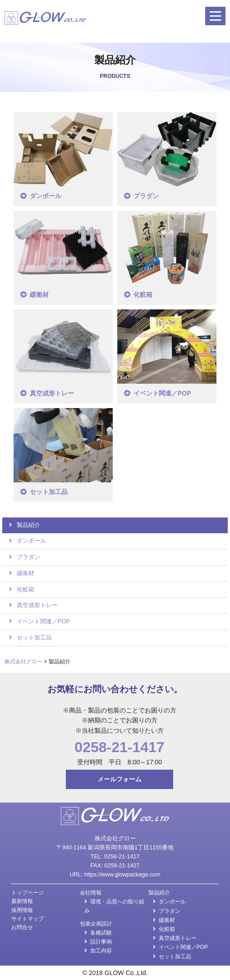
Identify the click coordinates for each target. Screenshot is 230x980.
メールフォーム (120, 779)
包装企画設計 (96, 924)
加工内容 (101, 951)
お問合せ (22, 927)
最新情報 (22, 901)
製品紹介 (28, 525)
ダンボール (46, 196)
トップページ (28, 893)
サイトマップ (28, 919)
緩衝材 (39, 295)
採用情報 (22, 910)
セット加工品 (49, 492)
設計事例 (101, 942)
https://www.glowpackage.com (122, 875)
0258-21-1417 (119, 747)
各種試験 (101, 933)
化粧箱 (143, 295)
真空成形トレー (52, 393)
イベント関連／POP (162, 393)
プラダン (146, 196)
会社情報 (91, 893)
